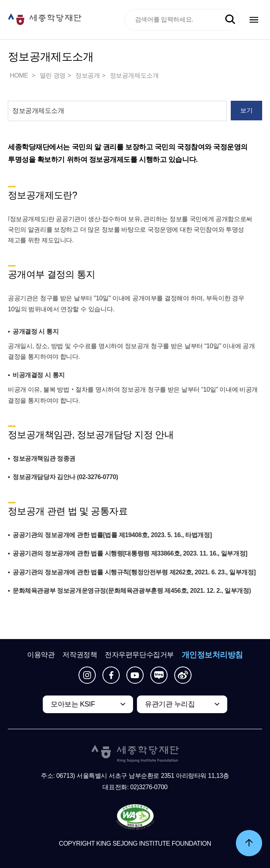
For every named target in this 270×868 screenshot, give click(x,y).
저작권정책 (80, 655)
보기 (246, 110)
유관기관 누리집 (170, 704)
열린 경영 (53, 75)
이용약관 (41, 655)
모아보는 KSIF (73, 704)
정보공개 (88, 75)
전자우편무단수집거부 (139, 655)
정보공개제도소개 (134, 75)
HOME (20, 75)
